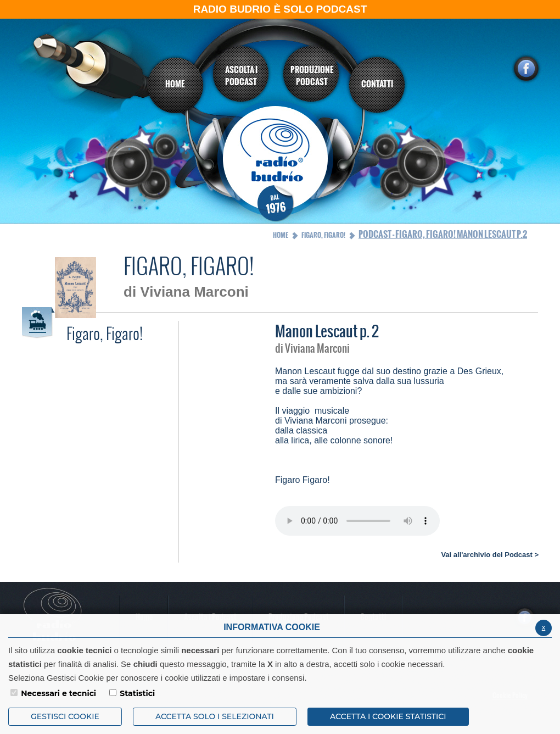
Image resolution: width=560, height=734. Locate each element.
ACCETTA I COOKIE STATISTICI (388, 716)
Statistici (137, 693)
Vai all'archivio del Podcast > (490, 555)
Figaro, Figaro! (323, 235)
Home (281, 235)
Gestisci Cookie (65, 716)
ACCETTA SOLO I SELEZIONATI (215, 716)
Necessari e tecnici (58, 693)
